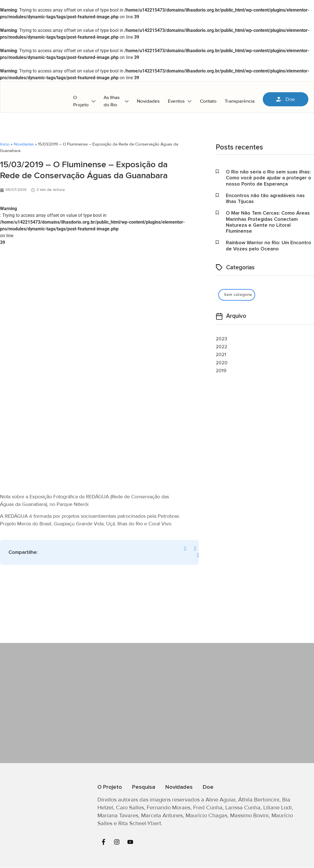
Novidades (24, 144)
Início (5, 144)
